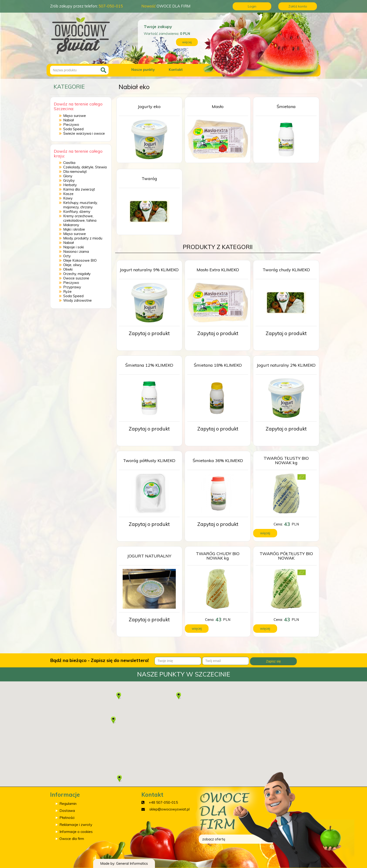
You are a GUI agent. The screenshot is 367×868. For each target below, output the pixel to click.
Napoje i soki (73, 247)
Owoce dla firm (72, 839)
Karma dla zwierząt (79, 189)
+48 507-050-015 (163, 802)
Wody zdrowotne (77, 300)
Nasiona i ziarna (76, 251)
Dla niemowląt (75, 172)
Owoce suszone (76, 278)
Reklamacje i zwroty (76, 825)
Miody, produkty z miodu (83, 238)
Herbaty (70, 185)
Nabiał (68, 120)
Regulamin (68, 804)
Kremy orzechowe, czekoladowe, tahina (80, 218)
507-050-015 (111, 6)
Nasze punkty (143, 70)
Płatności (67, 818)
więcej (187, 42)
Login (252, 6)
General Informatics (132, 863)
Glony (68, 176)
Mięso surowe (75, 116)
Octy (67, 256)
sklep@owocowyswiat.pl (169, 809)
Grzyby (69, 180)
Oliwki (68, 269)
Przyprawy (72, 287)
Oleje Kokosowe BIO (80, 260)
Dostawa (67, 811)
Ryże (67, 291)
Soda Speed (73, 129)
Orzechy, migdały (77, 274)
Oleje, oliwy (72, 265)
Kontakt (176, 70)
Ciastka (69, 163)
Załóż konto (298, 6)
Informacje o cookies (76, 832)
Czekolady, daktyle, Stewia (85, 167)
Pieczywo (71, 125)
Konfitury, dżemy (77, 212)
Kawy (68, 198)
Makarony (71, 225)
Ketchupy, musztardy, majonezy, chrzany (80, 205)
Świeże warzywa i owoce (84, 133)
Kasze (68, 194)
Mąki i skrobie (74, 229)
